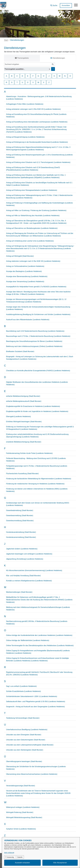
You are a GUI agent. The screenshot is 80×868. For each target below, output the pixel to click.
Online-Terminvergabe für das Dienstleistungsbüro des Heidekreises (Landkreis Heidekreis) (40, 645)
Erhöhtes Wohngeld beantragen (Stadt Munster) (24, 422)
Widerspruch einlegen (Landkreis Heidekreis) (23, 807)
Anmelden (65, 5)
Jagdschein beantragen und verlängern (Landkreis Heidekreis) (29, 554)
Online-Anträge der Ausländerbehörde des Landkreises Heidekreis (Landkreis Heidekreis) (39, 635)
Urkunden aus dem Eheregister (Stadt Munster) (24, 735)
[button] (53, 5)
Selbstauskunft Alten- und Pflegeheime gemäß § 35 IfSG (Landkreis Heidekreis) (36, 701)
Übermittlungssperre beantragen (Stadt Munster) (24, 761)
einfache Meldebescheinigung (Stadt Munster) (23, 396)
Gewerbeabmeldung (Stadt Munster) (20, 510)
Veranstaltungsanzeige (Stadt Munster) (21, 786)
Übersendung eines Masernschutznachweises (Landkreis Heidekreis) (32, 774)
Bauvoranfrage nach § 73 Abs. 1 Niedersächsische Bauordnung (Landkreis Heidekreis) (38, 336)
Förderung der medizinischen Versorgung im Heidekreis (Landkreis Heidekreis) (35, 484)
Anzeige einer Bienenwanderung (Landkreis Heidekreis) (27, 276)
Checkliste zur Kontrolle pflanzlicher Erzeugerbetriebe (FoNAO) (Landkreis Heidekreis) (38, 371)
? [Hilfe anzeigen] (53, 69)
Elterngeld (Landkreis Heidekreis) (18, 416)
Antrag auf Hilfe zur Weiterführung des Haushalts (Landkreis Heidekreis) (33, 216)
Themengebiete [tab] (22, 58)
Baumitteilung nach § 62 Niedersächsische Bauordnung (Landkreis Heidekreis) (35, 331)
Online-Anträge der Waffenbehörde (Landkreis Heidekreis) (28, 640)
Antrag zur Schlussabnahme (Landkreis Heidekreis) (25, 266)
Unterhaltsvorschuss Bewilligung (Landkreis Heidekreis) (27, 730)
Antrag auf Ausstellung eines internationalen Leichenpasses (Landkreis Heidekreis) (37, 122)
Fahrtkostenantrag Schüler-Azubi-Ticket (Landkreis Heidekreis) (29, 453)
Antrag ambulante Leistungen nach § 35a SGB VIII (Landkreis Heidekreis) (33, 109)
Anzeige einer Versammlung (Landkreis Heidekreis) (25, 282)
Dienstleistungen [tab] (58, 58)
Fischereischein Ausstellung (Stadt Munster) (22, 474)
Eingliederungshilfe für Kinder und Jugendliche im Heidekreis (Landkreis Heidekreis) (37, 411)
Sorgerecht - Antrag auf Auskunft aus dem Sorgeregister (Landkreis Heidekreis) (35, 707)
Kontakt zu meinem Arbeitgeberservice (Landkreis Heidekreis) (29, 581)
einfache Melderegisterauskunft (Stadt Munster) (24, 401)
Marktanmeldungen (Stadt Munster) (19, 592)
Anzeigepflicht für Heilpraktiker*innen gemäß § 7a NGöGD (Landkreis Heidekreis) (36, 287)
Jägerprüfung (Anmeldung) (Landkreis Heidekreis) (25, 559)
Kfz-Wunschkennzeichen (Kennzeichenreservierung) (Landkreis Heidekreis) (34, 570)
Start (6, 40)
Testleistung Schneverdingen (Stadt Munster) (23, 718)
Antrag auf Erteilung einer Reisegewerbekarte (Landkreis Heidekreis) (32, 190)
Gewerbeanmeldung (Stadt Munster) (20, 516)
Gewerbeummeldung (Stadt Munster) (20, 521)
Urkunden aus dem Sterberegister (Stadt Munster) (25, 750)
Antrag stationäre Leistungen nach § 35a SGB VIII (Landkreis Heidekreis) (33, 261)
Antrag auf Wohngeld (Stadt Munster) (20, 256)
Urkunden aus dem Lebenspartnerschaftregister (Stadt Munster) (30, 745)
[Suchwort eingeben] (27, 64)
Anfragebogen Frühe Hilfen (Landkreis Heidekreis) (25, 104)
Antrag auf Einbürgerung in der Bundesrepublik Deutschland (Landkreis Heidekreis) (37, 142)
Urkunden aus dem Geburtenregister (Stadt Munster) (26, 740)
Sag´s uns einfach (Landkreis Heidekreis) (21, 686)
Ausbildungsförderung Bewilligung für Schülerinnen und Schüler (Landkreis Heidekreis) (38, 314)
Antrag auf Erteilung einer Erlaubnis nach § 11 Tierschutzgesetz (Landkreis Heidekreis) (38, 162)
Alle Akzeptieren (60, 863)
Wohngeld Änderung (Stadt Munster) (20, 812)
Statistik (20, 857)
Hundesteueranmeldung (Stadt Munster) (21, 537)
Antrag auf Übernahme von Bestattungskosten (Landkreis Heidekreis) (32, 228)
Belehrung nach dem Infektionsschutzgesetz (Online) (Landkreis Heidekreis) (34, 346)
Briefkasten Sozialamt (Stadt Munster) (20, 351)
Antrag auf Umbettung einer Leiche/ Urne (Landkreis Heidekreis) (30, 241)
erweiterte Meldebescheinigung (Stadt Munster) (24, 442)
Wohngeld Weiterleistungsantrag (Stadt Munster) (24, 817)
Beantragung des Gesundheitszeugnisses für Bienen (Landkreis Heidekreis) (34, 341)
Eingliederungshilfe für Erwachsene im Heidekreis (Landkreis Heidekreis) (33, 406)
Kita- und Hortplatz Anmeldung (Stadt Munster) (23, 576)
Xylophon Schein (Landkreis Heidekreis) (21, 829)
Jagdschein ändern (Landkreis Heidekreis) (22, 549)
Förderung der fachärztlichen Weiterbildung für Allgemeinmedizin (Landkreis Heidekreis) (39, 479)
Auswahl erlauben (22, 863)
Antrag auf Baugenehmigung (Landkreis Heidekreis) (25, 137)
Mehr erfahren (9, 853)
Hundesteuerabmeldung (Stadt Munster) (21, 532)
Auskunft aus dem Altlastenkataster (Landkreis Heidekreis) (28, 320)
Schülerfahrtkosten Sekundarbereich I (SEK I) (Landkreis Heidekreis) (32, 696)
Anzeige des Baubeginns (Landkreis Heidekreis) (24, 271)
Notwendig (10, 857)
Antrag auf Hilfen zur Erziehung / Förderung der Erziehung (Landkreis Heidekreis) (36, 210)
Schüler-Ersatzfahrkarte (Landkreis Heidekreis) (23, 691)
